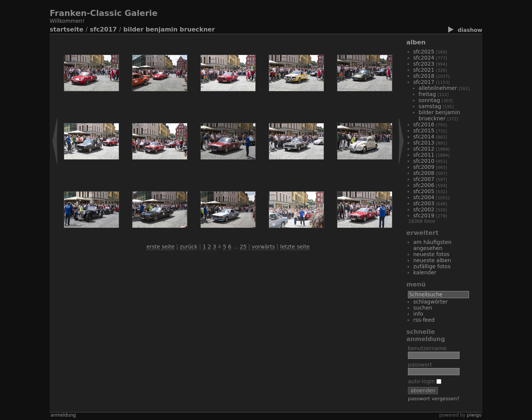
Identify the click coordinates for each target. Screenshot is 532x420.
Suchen (423, 308)
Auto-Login (425, 381)
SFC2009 (424, 167)
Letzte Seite (295, 247)
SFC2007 (424, 179)
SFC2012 (424, 149)
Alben (416, 42)
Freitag (427, 94)
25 (243, 247)
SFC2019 (424, 216)
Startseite (67, 29)
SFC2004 (424, 197)
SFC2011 (424, 155)
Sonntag (429, 100)
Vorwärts (263, 247)
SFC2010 (424, 161)
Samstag (430, 106)
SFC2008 (424, 173)
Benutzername (427, 348)
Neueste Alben (432, 260)
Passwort (420, 365)
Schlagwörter (430, 302)
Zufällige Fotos (432, 266)
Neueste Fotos (431, 254)
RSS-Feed (424, 320)
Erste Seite (161, 247)
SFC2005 (424, 191)
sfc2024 (424, 58)
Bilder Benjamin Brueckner (169, 29)
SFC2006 (424, 185)
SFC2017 (103, 29)
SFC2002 (424, 209)
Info (418, 314)
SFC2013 (424, 143)
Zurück (189, 247)
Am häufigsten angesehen (432, 245)
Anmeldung (63, 415)
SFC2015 (424, 131)
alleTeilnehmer (438, 88)
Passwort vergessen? (434, 399)
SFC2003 (424, 203)
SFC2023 (424, 64)
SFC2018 (424, 76)
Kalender (425, 272)
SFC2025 (424, 52)
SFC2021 (424, 70)
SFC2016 (424, 124)
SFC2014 (424, 137)
